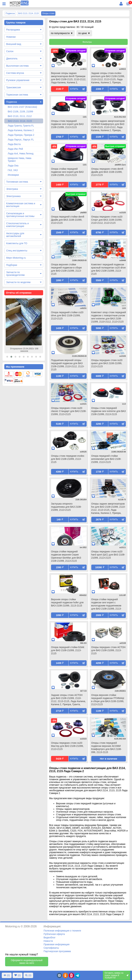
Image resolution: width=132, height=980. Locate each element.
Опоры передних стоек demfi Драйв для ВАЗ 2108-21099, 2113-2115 (107, 172)
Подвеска (12, 102)
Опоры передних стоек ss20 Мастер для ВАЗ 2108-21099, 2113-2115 (67, 746)
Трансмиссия (13, 87)
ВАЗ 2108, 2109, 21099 (20, 112)
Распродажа (13, 30)
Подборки (12, 265)
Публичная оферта (54, 934)
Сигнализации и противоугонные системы (20, 215)
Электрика (12, 189)
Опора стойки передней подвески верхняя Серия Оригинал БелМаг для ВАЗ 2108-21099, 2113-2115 (66, 556)
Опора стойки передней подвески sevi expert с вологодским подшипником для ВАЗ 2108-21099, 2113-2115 (106, 604)
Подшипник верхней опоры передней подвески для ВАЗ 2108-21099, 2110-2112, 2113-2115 (68, 365)
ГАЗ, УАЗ (13, 170)
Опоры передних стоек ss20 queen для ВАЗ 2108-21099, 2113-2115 (107, 363)
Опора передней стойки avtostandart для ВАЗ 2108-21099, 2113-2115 (106, 459)
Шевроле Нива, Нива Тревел (20, 160)
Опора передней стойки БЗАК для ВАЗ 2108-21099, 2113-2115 (68, 650)
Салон (10, 51)
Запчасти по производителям (15, 274)
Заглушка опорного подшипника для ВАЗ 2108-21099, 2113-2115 (66, 507)
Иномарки (13, 175)
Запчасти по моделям (18, 282)
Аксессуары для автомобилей (15, 235)
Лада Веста (14, 144)
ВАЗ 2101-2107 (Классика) (22, 107)
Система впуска (15, 73)
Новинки (11, 37)
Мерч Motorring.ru (16, 258)
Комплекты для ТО (17, 243)
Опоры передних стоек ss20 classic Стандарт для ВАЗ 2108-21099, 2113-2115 (69, 411)
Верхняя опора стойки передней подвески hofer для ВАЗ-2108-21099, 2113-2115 (67, 602)
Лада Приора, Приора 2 (21, 135)
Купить (74, 89)
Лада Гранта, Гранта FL (21, 126)
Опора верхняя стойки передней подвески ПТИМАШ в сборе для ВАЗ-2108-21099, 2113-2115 (108, 700)
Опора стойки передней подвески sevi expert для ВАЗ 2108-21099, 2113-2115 (67, 172)
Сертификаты (51, 948)
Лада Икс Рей (15, 149)
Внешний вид (14, 44)
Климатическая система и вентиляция (21, 205)
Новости (48, 941)
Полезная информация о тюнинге (62, 931)
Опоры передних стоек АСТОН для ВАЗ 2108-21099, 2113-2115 (108, 650)
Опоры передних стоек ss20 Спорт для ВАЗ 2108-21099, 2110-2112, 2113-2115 (107, 220)
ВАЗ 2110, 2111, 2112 (20, 116)
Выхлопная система (17, 66)
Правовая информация (56, 944)
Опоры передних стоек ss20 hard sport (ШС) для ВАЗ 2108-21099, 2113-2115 (108, 555)
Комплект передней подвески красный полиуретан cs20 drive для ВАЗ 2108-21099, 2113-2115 (109, 269)
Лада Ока (13, 166)
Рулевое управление (18, 80)
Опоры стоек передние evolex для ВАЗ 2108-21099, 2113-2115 (68, 459)
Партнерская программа (57, 951)
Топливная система (17, 182)
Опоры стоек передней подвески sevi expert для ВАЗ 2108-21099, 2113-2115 (67, 124)
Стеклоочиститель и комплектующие (17, 225)
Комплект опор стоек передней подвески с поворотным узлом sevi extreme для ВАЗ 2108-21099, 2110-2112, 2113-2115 (109, 317)
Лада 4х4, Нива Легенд (21, 153)
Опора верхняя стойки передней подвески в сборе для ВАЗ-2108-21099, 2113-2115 (66, 269)
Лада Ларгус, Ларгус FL (21, 140)
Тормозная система (17, 95)
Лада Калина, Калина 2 (21, 130)
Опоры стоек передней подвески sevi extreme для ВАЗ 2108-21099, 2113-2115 (109, 411)
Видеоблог (49, 937)
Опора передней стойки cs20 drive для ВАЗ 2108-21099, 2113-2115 (67, 315)
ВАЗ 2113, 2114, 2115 (20, 121)
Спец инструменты (17, 251)
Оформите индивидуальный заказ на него (27, 962)
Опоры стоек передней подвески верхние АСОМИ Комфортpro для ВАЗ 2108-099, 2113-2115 (106, 748)
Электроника (13, 196)
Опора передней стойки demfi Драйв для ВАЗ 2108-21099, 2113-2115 (68, 220)
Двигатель (12, 59)
